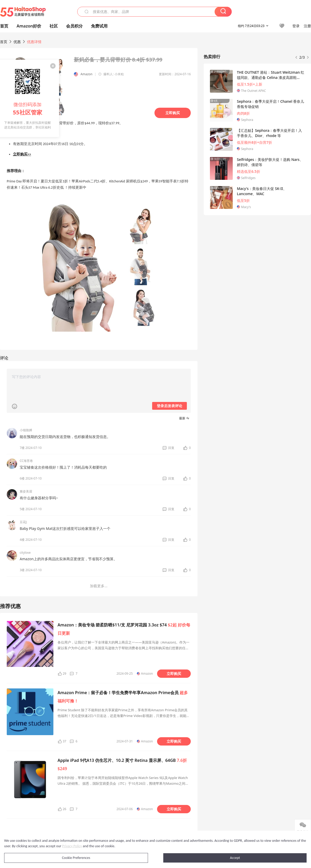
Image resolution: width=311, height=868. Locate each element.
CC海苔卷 (26, 461)
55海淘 (23, 12)
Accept (235, 858)
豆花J (23, 522)
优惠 (18, 42)
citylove (25, 553)
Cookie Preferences (76, 858)
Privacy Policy (72, 846)
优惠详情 (34, 42)
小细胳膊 (26, 430)
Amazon (87, 74)
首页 (4, 42)
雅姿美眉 (26, 491)
